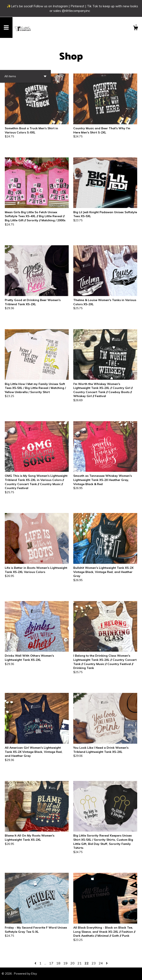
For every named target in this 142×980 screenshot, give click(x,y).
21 (80, 963)
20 (72, 963)
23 (94, 963)
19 (65, 963)
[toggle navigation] (6, 27)
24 (101, 963)
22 (87, 963)
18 (58, 963)
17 (51, 963)
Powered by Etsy (25, 974)
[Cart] (136, 29)
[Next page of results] (107, 963)
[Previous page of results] (36, 963)
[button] (25, 76)
